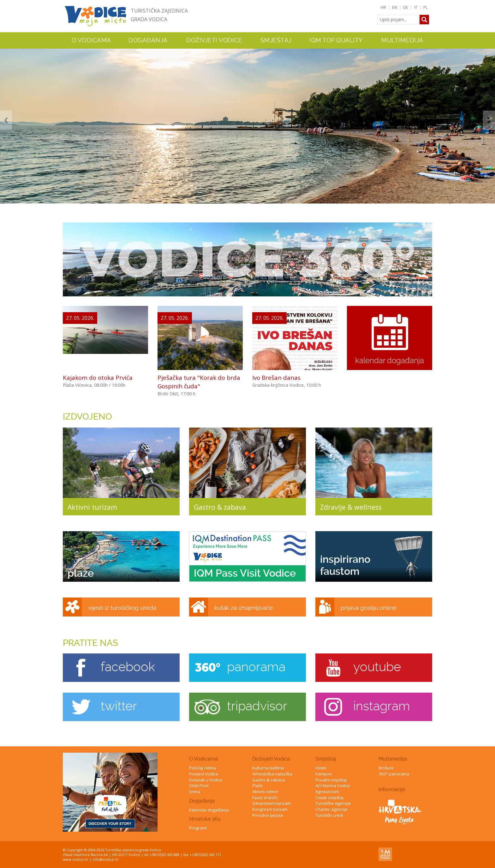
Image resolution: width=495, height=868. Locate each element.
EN (395, 7)
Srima (195, 792)
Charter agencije (331, 809)
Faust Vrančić (265, 798)
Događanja (148, 40)
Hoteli (321, 768)
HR (383, 7)
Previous (6, 120)
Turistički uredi (329, 815)
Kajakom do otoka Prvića (98, 377)
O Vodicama (203, 759)
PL (426, 7)
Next (489, 120)
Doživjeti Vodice (271, 759)
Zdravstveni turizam (271, 803)
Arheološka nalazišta (272, 774)
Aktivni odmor (265, 792)
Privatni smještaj (331, 780)
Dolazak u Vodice (206, 780)
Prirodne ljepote (268, 815)
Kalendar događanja (209, 810)
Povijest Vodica (204, 774)
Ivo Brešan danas (276, 377)
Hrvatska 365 (205, 819)
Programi (198, 828)
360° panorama (394, 774)
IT (416, 7)
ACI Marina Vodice (333, 786)
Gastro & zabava (269, 780)
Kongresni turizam (270, 809)
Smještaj (326, 759)
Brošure (386, 768)
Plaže (257, 786)
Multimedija (393, 759)
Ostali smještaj (329, 798)
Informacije (392, 789)
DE (406, 7)
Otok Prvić (199, 786)
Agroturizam (327, 792)
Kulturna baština (268, 768)
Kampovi (324, 774)
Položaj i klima (203, 768)
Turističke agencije (333, 803)
